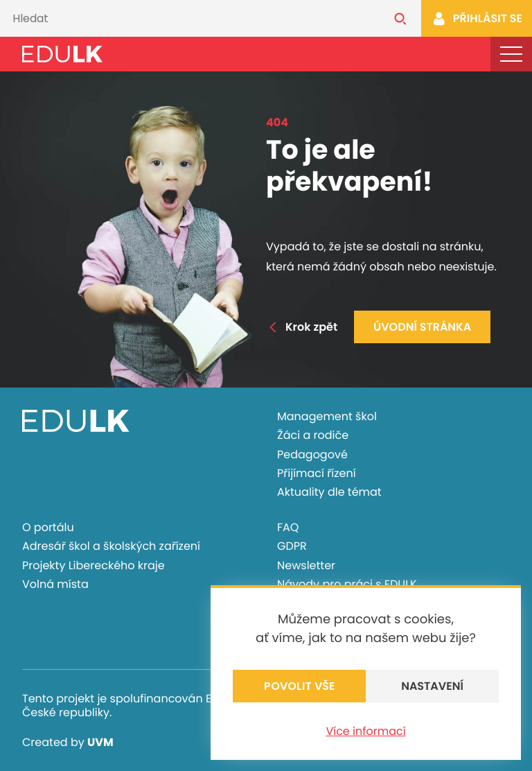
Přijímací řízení (317, 473)
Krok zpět (302, 327)
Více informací (365, 731)
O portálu (48, 527)
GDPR (292, 546)
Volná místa (55, 584)
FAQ (288, 527)
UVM (100, 742)
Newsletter (306, 565)
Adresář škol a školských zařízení (111, 546)
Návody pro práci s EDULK (347, 584)
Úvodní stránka (422, 327)
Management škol (327, 416)
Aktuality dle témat (329, 492)
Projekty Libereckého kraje (94, 565)
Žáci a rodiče (313, 435)
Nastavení (432, 686)
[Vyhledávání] (190, 18)
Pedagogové (312, 454)
